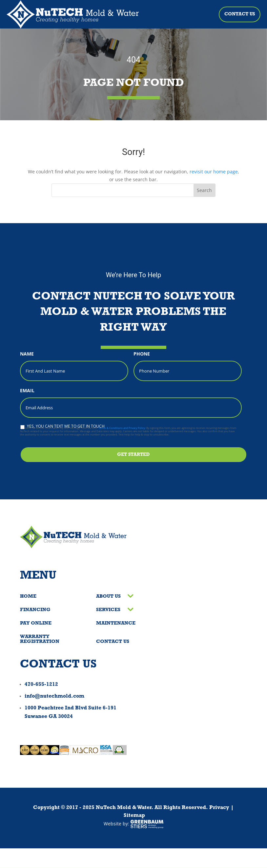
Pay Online (36, 623)
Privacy (219, 808)
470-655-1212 (41, 685)
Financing (35, 610)
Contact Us (240, 14)
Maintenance (116, 623)
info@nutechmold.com (54, 696)
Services (108, 610)
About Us (108, 597)
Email (27, 391)
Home (28, 597)
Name (27, 354)
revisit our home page (214, 172)
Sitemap (134, 816)
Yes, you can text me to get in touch (66, 426)
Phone (142, 354)
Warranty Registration (40, 639)
